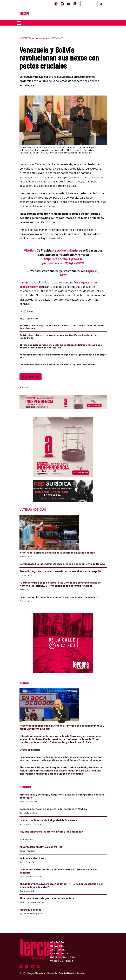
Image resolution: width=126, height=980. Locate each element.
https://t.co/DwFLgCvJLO (63, 259)
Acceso (81, 973)
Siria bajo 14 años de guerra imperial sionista (47, 898)
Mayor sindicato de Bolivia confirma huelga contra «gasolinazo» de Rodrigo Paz (63, 356)
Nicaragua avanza (30, 910)
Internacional (41, 38)
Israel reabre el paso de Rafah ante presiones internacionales (57, 553)
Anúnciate (58, 949)
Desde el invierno (30, 750)
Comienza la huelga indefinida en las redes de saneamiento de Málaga (62, 564)
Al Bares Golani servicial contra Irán (41, 847)
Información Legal (63, 957)
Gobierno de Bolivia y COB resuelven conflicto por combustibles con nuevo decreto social (62, 327)
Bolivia (24, 387)
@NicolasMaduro (69, 250)
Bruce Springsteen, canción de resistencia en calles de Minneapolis (60, 571)
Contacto (57, 942)
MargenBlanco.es (36, 973)
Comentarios (59, 953)
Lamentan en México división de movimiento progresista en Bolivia (57, 364)
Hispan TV (25, 38)
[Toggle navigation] (19, 23)
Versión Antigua (62, 961)
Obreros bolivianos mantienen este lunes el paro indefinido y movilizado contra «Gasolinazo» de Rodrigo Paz (61, 346)
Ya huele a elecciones (33, 858)
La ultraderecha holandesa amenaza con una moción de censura (59, 597)
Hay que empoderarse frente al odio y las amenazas (51, 831)
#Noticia (30, 250)
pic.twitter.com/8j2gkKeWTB (63, 263)
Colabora (57, 946)
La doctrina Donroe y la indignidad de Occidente (48, 820)
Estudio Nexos (66, 973)
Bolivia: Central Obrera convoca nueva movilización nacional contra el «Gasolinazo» (59, 336)
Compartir (31, 377)
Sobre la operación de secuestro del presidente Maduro (53, 809)
